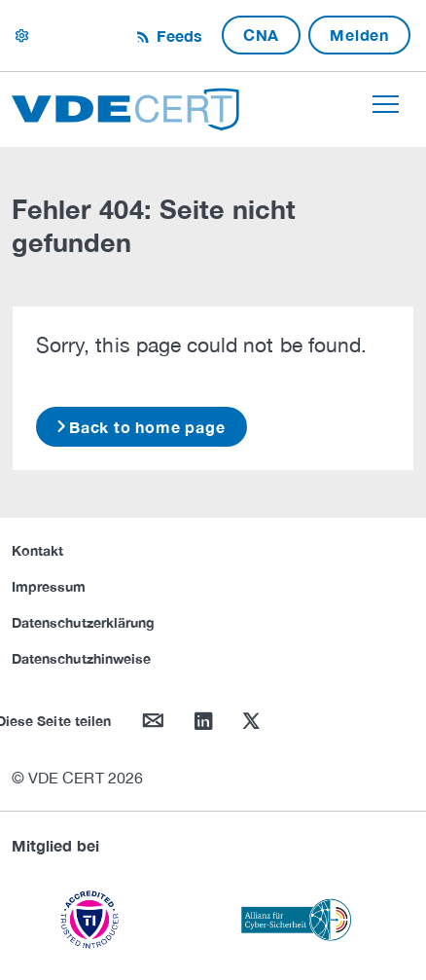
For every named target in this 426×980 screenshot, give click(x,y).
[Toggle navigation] (386, 104)
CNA (261, 35)
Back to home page (147, 427)
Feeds (177, 36)
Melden (359, 35)
